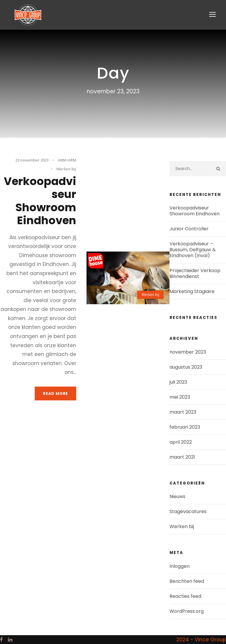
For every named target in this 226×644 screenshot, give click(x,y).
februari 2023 (185, 427)
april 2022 (181, 442)
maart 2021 (182, 457)
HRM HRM (67, 160)
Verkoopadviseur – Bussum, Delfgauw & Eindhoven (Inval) (193, 250)
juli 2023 (178, 382)
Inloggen (180, 566)
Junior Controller (189, 229)
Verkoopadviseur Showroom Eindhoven (40, 201)
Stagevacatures (188, 511)
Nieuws (177, 496)
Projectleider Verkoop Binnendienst (195, 273)
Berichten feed (187, 581)
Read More (55, 393)
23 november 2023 (32, 160)
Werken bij (66, 169)
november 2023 (188, 352)
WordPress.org (187, 611)
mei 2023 (180, 397)
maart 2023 (183, 412)
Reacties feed (185, 596)
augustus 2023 (186, 367)
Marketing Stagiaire (192, 291)
